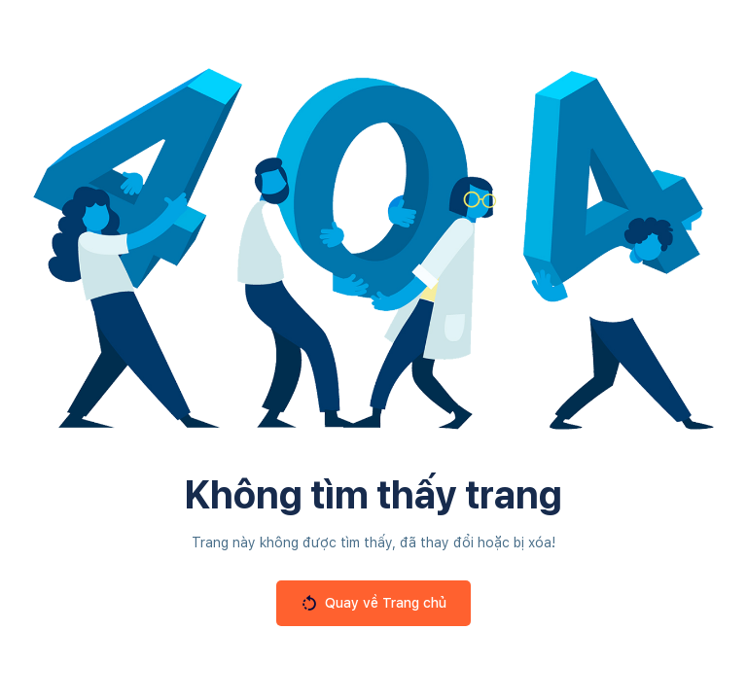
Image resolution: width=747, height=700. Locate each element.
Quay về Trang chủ (373, 603)
